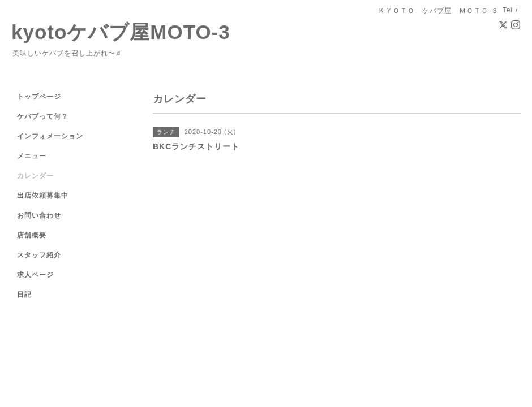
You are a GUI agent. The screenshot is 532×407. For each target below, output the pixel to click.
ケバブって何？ (43, 116)
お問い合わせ (39, 215)
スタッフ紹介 (39, 255)
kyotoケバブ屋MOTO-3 (121, 32)
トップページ (39, 97)
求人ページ (35, 275)
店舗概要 (32, 235)
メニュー (32, 156)
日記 (24, 295)
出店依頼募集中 (43, 196)
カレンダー (35, 176)
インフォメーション (50, 136)
